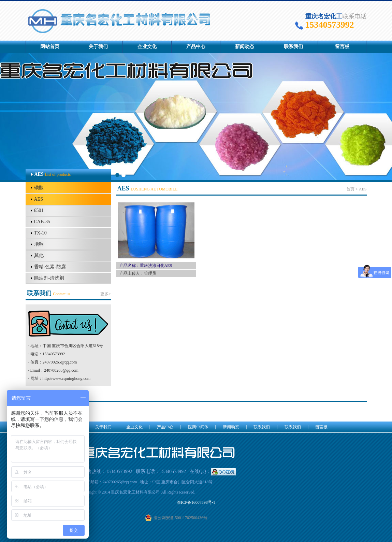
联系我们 (293, 47)
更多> (106, 294)
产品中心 (196, 47)
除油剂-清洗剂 (49, 278)
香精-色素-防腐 (50, 267)
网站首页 (50, 47)
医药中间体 (198, 427)
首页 (350, 189)
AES (39, 199)
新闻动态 (245, 47)
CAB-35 (42, 222)
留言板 (342, 47)
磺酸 (39, 188)
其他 (39, 255)
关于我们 (98, 47)
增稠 (39, 244)
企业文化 (147, 47)
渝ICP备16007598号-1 (196, 502)
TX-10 (40, 233)
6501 (39, 210)
